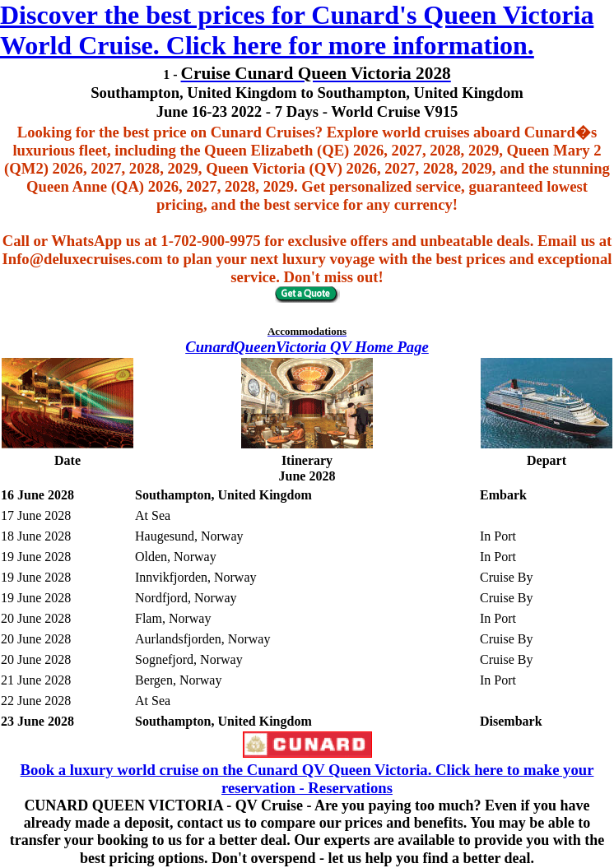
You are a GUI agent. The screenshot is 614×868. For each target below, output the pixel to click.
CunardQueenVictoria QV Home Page (307, 347)
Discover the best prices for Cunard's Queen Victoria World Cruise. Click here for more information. (297, 30)
